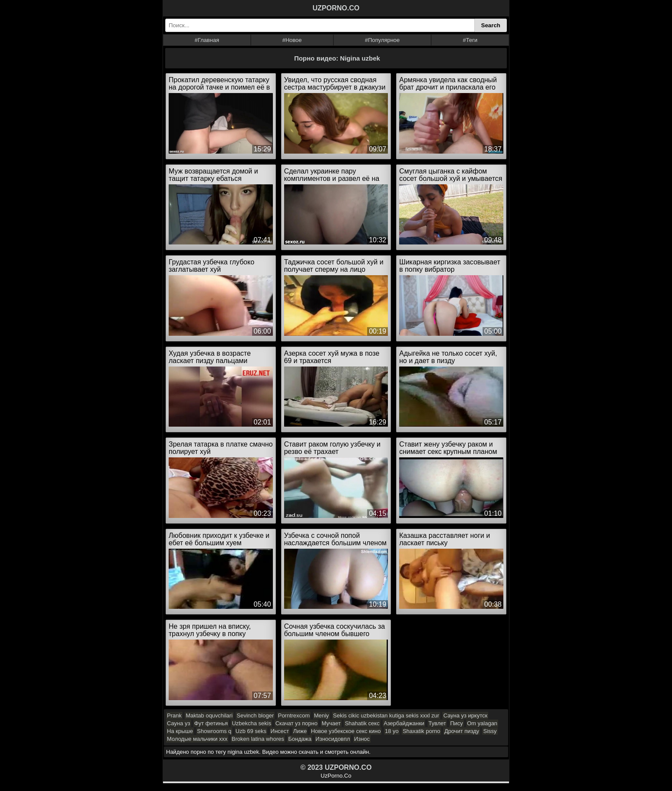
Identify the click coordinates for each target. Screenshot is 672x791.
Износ (362, 739)
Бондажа (300, 739)
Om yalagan (482, 723)
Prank (174, 715)
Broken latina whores (258, 739)
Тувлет (437, 723)
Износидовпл (333, 739)
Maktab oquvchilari (209, 715)
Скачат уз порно (297, 723)
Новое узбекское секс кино (346, 731)
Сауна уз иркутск (465, 715)
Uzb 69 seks (251, 731)
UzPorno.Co (336, 776)
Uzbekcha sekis (251, 723)
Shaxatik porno (421, 731)
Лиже (300, 731)
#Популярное (382, 40)
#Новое (292, 40)
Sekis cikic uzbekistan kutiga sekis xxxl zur (386, 715)
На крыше (180, 731)
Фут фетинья (211, 723)
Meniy (322, 715)
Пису (457, 723)
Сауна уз (179, 723)
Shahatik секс (362, 723)
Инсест (280, 731)
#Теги (470, 40)
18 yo (392, 731)
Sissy (490, 731)
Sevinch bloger (255, 715)
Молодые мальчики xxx (197, 739)
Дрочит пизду (462, 731)
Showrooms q (214, 731)
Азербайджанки (404, 723)
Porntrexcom (294, 715)
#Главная (207, 40)
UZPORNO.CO (336, 8)
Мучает (331, 723)
